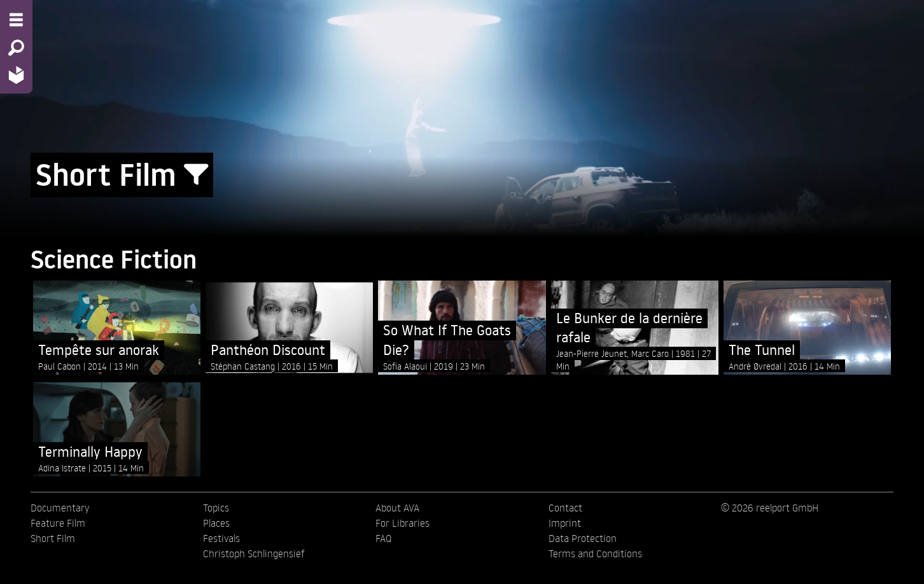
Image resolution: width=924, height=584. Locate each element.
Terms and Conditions (595, 553)
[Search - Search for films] (16, 48)
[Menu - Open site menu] (16, 20)
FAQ (383, 538)
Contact (565, 508)
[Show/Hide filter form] (196, 175)
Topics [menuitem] (216, 508)
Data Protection (583, 538)
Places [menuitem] (216, 523)
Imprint (565, 523)
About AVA (397, 508)
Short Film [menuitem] (53, 538)
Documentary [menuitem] (60, 508)
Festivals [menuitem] (221, 538)
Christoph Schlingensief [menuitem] (254, 553)
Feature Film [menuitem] (58, 523)
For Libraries (402, 523)
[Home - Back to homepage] (16, 75)
